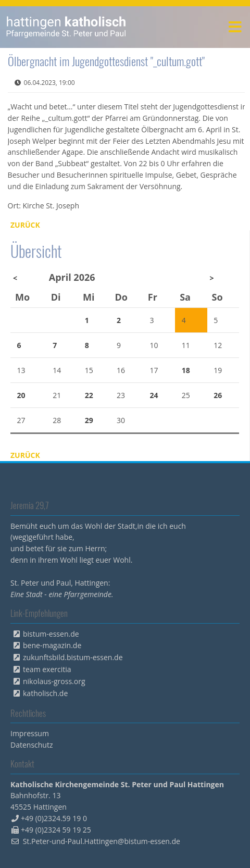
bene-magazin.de (52, 645)
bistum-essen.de (51, 634)
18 (186, 370)
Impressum (30, 733)
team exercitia (47, 669)
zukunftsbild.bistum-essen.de (73, 657)
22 (89, 395)
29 (89, 420)
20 (21, 395)
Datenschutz (32, 745)
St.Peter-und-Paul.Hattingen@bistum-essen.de (102, 841)
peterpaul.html (66, 27)
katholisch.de (45, 693)
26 (218, 395)
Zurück (25, 225)
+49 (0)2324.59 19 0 (54, 818)
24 (154, 395)
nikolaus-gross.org (54, 681)
